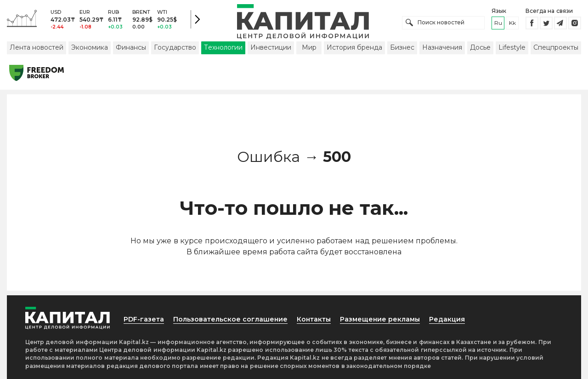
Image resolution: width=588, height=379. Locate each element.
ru (498, 23)
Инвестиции (271, 47)
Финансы (131, 47)
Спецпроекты (556, 47)
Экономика (90, 47)
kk (512, 23)
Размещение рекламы (380, 319)
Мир (309, 47)
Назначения (442, 47)
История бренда (354, 47)
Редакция (447, 319)
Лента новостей (37, 47)
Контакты (314, 319)
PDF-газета (144, 319)
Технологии (223, 47)
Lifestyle (512, 47)
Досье (480, 47)
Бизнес (402, 47)
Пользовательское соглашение (230, 319)
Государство (175, 47)
